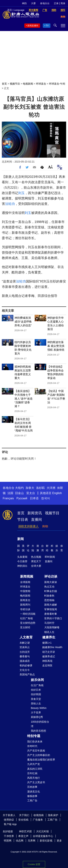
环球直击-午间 (57, 84)
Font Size (50, 167)
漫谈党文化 (34, 792)
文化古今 (25, 670)
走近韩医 (47, 665)
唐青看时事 (51, 614)
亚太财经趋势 (28, 623)
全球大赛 (36, 566)
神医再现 (47, 661)
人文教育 (26, 637)
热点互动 (49, 587)
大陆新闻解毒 (52, 627)
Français (8, 498)
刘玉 (21, 193)
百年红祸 (32, 773)
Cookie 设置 (34, 864)
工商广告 (32, 801)
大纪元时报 (42, 831)
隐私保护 (53, 815)
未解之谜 (25, 643)
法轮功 (10, 204)
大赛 (33, 3)
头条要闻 (22, 557)
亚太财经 (25, 627)
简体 (63, 3)
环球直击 (41, 84)
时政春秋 (49, 596)
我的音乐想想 (38, 731)
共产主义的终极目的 (39, 755)
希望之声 (23, 836)
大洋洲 (51, 488)
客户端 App (10, 824)
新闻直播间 (33, 26)
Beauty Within (39, 708)
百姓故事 (32, 787)
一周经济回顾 (28, 614)
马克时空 (49, 623)
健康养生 (49, 637)
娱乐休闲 (37, 680)
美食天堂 (36, 699)
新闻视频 (27, 577)
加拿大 (30, 488)
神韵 (24, 3)
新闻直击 (25, 600)
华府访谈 (25, 609)
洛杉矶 (40, 488)
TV (47, 26)
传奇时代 (32, 746)
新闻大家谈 (51, 582)
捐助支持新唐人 (28, 526)
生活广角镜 (37, 685)
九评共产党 (34, 764)
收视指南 (39, 815)
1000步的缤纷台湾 (40, 724)
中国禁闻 (25, 591)
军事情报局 (51, 609)
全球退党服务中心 (43, 836)
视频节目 (15, 84)
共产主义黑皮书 (36, 782)
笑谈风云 (25, 647)
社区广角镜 (26, 618)
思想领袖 (49, 600)
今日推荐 (22, 561)
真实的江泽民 (35, 769)
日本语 (34, 498)
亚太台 (31, 493)
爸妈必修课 (26, 665)
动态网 (20, 841)
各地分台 (45, 3)
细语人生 (49, 632)
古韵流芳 (25, 652)
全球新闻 (25, 582)
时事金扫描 (51, 591)
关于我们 (24, 815)
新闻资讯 (35, 513)
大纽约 (19, 488)
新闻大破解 (51, 605)
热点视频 (36, 557)
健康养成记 (49, 656)
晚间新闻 (25, 596)
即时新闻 (50, 557)
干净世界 (9, 836)
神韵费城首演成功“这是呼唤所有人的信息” (23, 322)
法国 (10, 493)
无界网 (32, 841)
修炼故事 (32, 796)
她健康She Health (52, 647)
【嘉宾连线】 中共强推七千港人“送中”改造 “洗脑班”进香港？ (24, 399)
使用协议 (9, 820)
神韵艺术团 (25, 831)
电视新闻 (28, 84)
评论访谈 (51, 577)
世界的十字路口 (53, 618)
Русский (22, 498)
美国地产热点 (27, 674)
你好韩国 (36, 694)
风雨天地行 (34, 778)
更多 (59, 841)
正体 (56, 3)
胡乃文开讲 (49, 652)
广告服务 (38, 820)
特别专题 (34, 736)
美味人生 (36, 703)
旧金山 (19, 493)
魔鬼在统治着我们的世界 (41, 760)
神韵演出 (22, 566)
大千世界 (36, 713)
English (57, 493)
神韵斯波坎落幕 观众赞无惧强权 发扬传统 (56, 346)
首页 (4, 84)
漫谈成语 (25, 661)
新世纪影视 (46, 841)
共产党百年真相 (36, 751)
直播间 (36, 520)
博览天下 (36, 561)
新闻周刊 (25, 605)
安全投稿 (23, 820)
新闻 (20, 539)
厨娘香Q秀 (37, 717)
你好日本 (36, 690)
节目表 (23, 520)
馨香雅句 (25, 656)
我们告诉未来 (35, 742)
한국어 (46, 498)
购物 (45, 526)
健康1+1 (47, 643)
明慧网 (8, 841)
